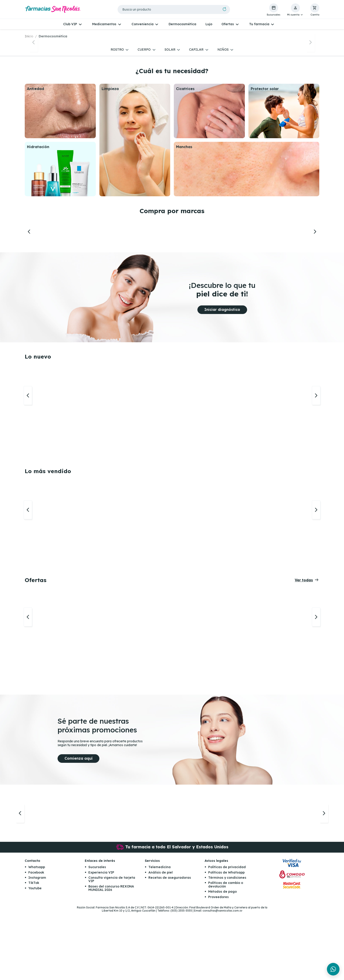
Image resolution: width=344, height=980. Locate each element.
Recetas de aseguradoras (170, 945)
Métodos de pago (222, 959)
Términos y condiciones (227, 945)
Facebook (36, 940)
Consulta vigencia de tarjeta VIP (112, 947)
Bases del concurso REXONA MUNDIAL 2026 (111, 956)
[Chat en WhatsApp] (333, 969)
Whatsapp (37, 935)
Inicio (29, 36)
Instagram (37, 945)
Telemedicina (160, 935)
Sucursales (97, 935)
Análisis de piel (161, 940)
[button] (295, 10)
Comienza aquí (78, 826)
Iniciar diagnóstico (222, 377)
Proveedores (218, 964)
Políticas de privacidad (227, 935)
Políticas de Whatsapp (226, 940)
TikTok (34, 950)
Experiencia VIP (101, 940)
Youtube (35, 956)
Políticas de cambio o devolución (226, 952)
